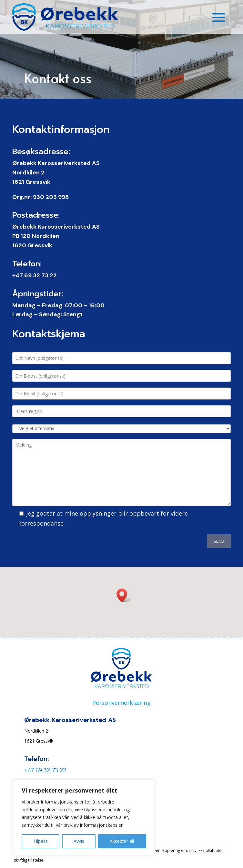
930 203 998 (51, 197)
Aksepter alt (122, 841)
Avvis (79, 841)
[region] (84, 817)
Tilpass (40, 841)
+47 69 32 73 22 (35, 275)
